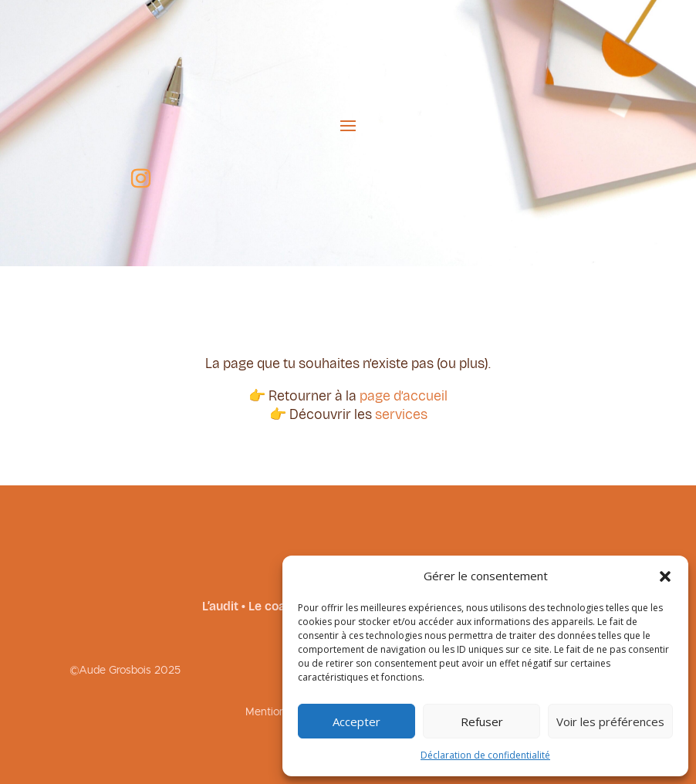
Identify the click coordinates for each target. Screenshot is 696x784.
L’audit (220, 606)
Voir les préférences (610, 721)
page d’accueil (404, 396)
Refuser (482, 721)
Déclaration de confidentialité (485, 755)
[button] (665, 576)
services (401, 414)
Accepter (356, 721)
